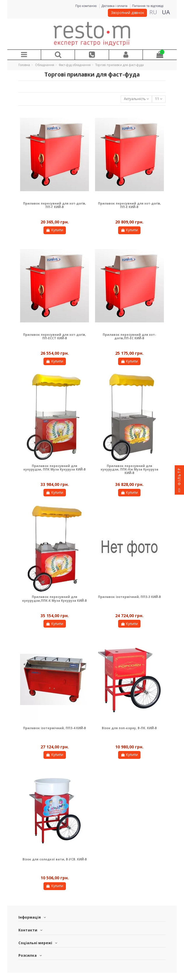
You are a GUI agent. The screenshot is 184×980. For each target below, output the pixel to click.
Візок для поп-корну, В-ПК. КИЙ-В (129, 728)
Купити (55, 230)
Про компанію (86, 6)
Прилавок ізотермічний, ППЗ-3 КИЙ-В (129, 597)
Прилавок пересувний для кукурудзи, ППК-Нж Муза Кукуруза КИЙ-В (129, 469)
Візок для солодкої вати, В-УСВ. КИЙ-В (55, 859)
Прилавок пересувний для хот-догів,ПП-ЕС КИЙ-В (129, 336)
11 (159, 99)
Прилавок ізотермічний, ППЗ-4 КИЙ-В (55, 728)
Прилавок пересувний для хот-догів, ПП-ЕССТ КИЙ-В (55, 336)
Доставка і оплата (115, 6)
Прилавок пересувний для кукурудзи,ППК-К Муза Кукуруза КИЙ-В (55, 599)
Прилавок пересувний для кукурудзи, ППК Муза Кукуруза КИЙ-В (55, 468)
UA (166, 12)
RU (153, 12)
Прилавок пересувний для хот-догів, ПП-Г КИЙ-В (55, 205)
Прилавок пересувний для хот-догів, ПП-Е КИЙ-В (129, 205)
